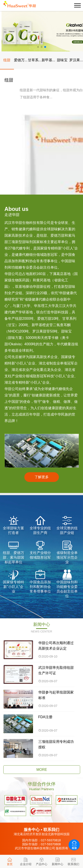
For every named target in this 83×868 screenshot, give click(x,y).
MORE (42, 770)
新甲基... (48, 60)
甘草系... (35, 60)
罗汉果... (76, 60)
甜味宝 (62, 60)
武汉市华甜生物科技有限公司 (35, 848)
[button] (38, 47)
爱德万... (21, 60)
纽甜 (7, 60)
